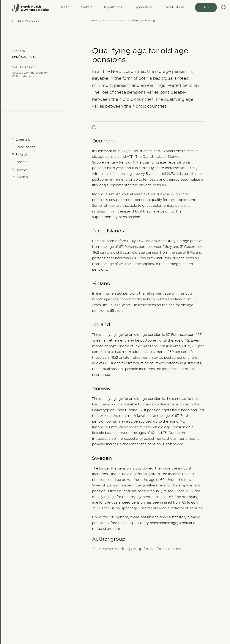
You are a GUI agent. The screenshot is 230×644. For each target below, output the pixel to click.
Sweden (22, 177)
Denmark (23, 140)
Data (206, 7)
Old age (119, 21)
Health (64, 7)
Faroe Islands (25, 147)
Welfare (87, 7)
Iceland (21, 162)
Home (95, 21)
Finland (21, 155)
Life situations (174, 7)
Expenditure (143, 7)
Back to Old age (28, 21)
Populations (113, 7)
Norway (21, 170)
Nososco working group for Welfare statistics (30, 74)
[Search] (223, 7)
